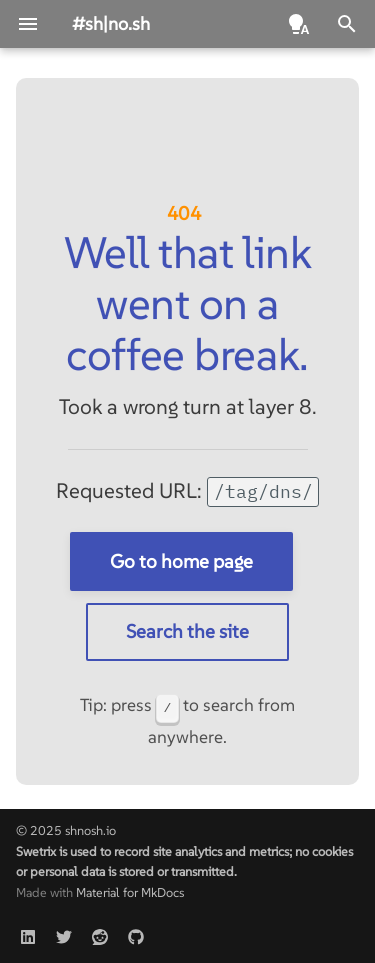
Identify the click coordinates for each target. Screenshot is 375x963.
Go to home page (181, 561)
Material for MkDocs (130, 892)
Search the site (187, 631)
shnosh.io (90, 830)
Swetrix (36, 851)
